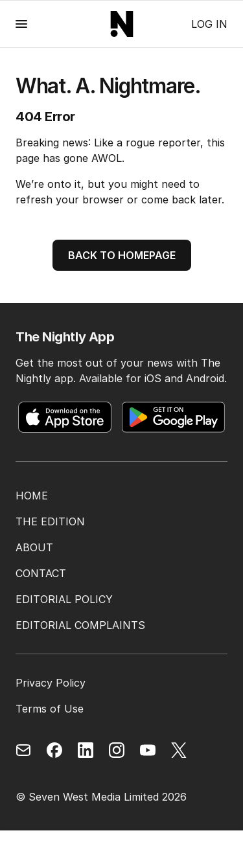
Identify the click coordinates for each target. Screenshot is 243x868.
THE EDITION (50, 521)
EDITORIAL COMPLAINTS (80, 625)
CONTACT (41, 573)
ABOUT (34, 547)
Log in (209, 24)
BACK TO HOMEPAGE (122, 255)
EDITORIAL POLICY (64, 599)
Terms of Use (50, 709)
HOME (32, 496)
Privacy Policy (51, 683)
